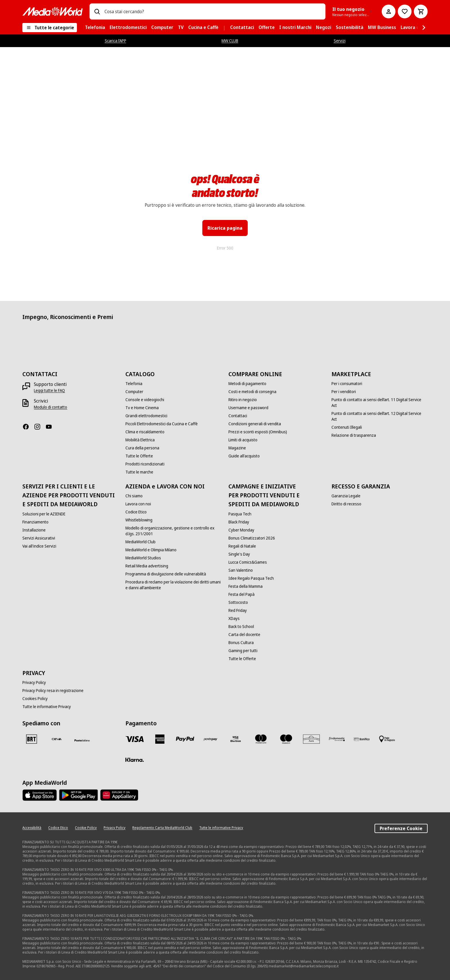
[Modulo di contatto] (51, 407)
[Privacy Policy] (34, 683)
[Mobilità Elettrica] (140, 440)
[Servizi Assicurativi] (39, 538)
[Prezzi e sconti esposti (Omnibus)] (258, 432)
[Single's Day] (239, 554)
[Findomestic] (337, 739)
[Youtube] (51, 427)
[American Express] (160, 739)
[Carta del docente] (244, 635)
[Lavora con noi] (138, 504)
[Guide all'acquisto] (244, 456)
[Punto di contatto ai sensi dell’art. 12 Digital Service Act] (380, 416)
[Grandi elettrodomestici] (146, 416)
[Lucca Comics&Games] (248, 562)
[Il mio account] (389, 11)
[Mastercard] (261, 739)
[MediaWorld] (53, 11)
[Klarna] (135, 760)
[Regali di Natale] (242, 546)
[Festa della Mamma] (246, 586)
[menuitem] (95, 28)
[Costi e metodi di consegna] (252, 392)
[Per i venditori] (344, 392)
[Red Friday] (238, 610)
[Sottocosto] (238, 602)
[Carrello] (421, 11)
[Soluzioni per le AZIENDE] (44, 514)
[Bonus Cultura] (241, 643)
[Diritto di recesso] (346, 504)
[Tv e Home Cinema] (142, 408)
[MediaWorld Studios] (143, 558)
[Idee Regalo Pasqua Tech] (251, 578)
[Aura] (311, 739)
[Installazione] (34, 530)
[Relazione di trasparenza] (354, 435)
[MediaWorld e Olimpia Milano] (151, 550)
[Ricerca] (97, 11)
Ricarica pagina (225, 228)
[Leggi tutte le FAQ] (49, 391)
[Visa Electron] (236, 739)
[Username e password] (248, 408)
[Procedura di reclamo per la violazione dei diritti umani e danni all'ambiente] (173, 585)
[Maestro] (286, 739)
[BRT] (32, 739)
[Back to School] (241, 627)
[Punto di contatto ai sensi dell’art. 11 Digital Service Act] (380, 403)
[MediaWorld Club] (140, 542)
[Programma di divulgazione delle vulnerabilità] (166, 574)
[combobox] (213, 11)
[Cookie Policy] (86, 828)
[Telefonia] (134, 384)
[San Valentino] (241, 570)
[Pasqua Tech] (240, 514)
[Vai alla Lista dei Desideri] (405, 11)
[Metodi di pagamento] (247, 384)
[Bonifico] (362, 739)
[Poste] (82, 740)
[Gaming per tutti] (243, 651)
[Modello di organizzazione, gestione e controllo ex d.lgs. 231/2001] (173, 531)
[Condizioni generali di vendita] (255, 424)
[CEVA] (57, 739)
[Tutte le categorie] (50, 28)
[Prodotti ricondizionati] (145, 464)
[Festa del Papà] (242, 594)
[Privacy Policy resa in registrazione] (53, 691)
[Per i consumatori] (347, 384)
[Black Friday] (239, 522)
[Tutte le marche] (139, 472)
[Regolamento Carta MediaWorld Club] (162, 828)
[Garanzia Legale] (346, 496)
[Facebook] (28, 427)
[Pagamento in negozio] (387, 739)
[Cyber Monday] (241, 530)
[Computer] (134, 392)
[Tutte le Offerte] (139, 456)
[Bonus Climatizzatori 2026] (252, 538)
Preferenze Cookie (401, 828)
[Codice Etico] (136, 512)
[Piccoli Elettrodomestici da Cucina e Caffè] (162, 424)
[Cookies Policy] (35, 699)
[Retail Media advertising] (147, 566)
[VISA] (135, 739)
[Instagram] (40, 427)
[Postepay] (210, 739)
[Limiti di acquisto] (243, 440)
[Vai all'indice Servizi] (39, 546)
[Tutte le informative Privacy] (47, 707)
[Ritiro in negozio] (243, 400)
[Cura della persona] (142, 448)
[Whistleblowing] (139, 520)
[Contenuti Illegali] (347, 427)
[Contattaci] (238, 416)
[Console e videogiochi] (145, 400)
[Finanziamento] (35, 522)
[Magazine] (237, 448)
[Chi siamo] (134, 496)
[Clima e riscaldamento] (145, 432)
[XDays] (234, 618)
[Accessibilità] (32, 828)
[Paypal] (185, 739)
